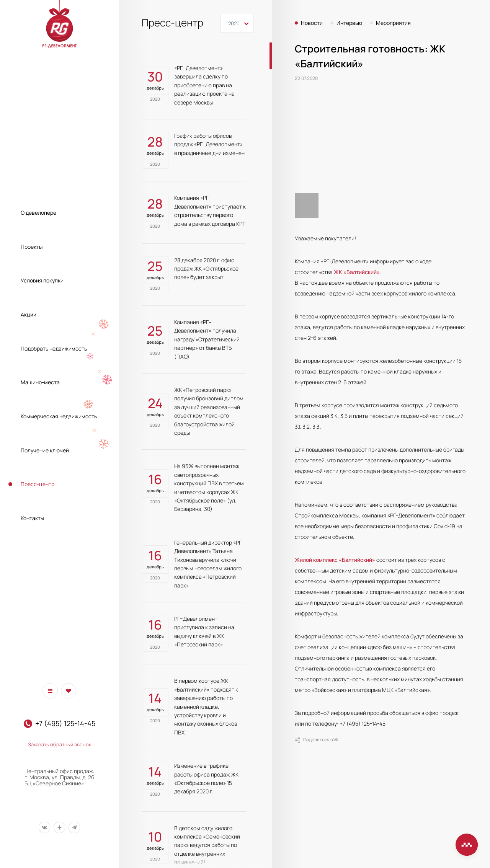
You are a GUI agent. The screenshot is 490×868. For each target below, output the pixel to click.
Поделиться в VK (317, 740)
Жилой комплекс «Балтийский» (335, 560)
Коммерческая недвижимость (59, 416)
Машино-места (40, 382)
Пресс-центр (38, 484)
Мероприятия (393, 23)
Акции (29, 314)
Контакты (32, 518)
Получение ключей (45, 450)
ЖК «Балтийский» (357, 272)
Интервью (349, 23)
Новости (312, 23)
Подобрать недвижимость (54, 348)
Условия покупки (42, 280)
